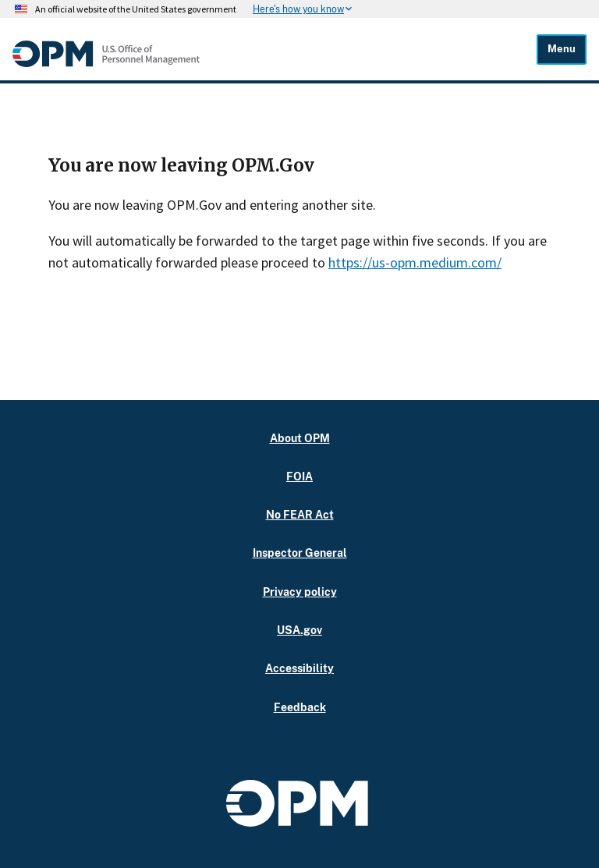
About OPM (300, 438)
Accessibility (299, 668)
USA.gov (299, 630)
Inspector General (300, 553)
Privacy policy (300, 592)
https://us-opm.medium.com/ (415, 262)
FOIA (299, 476)
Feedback (300, 707)
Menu (562, 49)
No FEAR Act (300, 514)
